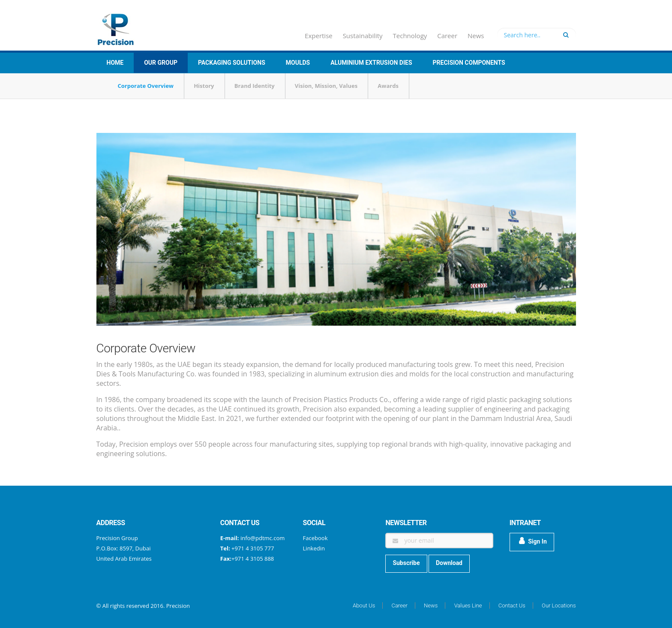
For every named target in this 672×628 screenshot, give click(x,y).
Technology (410, 36)
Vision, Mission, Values (326, 86)
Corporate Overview (146, 86)
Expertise (319, 36)
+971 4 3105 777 (252, 548)
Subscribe (406, 563)
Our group (161, 63)
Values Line (468, 605)
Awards (388, 86)
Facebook (315, 538)
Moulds (298, 63)
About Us (364, 605)
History (204, 86)
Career (447, 36)
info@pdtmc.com (262, 538)
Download (449, 563)
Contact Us (512, 605)
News (476, 36)
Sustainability (363, 36)
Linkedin (314, 548)
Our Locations (559, 605)
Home (115, 63)
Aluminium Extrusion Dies (371, 63)
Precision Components (469, 63)
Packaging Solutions (232, 63)
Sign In (533, 541)
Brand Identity (255, 86)
